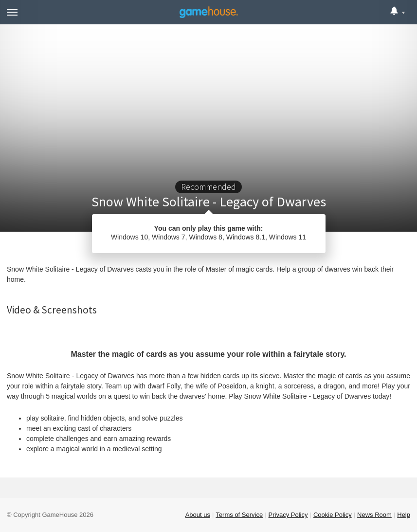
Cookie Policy (333, 515)
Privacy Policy (288, 515)
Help (404, 515)
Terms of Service (239, 515)
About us (198, 515)
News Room (374, 515)
